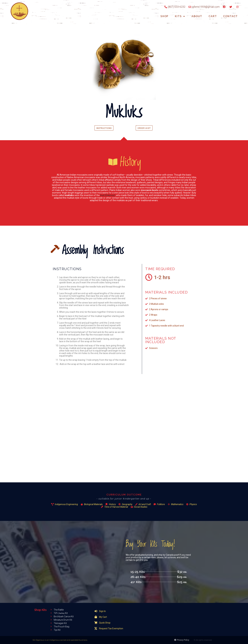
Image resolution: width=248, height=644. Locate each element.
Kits (180, 16)
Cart (213, 16)
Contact (230, 16)
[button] (104, 128)
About (197, 16)
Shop (164, 16)
